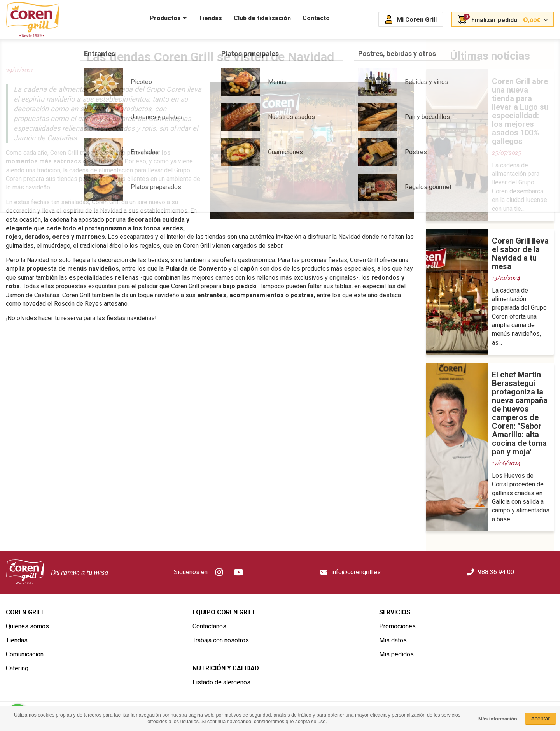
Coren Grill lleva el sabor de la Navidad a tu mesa (520, 254)
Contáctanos (209, 626)
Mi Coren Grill (417, 20)
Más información (498, 719)
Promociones (397, 626)
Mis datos (393, 640)
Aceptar (541, 719)
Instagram (219, 572)
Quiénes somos (27, 626)
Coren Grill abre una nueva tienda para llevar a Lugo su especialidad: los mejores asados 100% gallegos (520, 111)
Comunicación (25, 654)
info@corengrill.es (356, 572)
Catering (17, 668)
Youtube (239, 572)
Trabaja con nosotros (221, 640)
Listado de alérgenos (221, 682)
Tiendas (17, 640)
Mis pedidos (396, 654)
